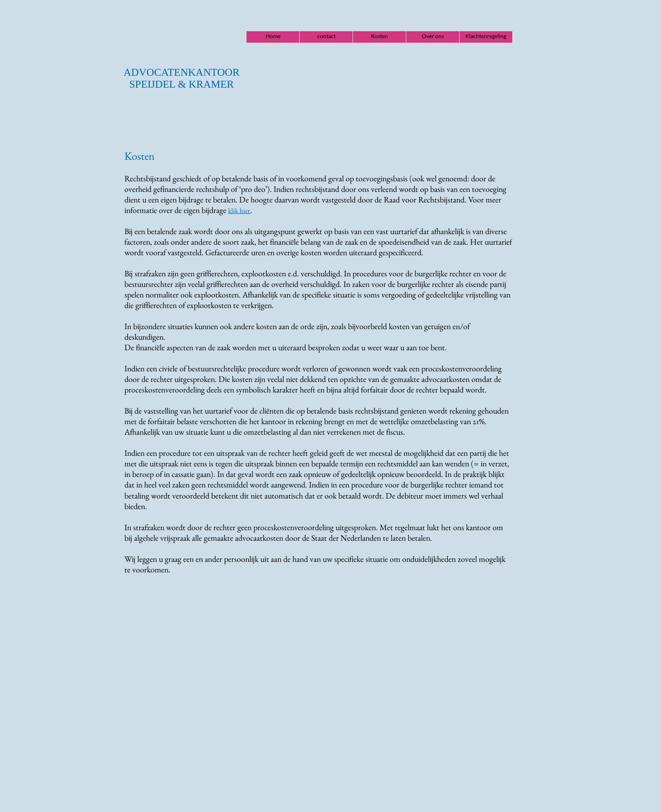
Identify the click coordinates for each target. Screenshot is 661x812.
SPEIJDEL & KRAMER (182, 84)
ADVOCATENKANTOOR (182, 72)
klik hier (239, 210)
